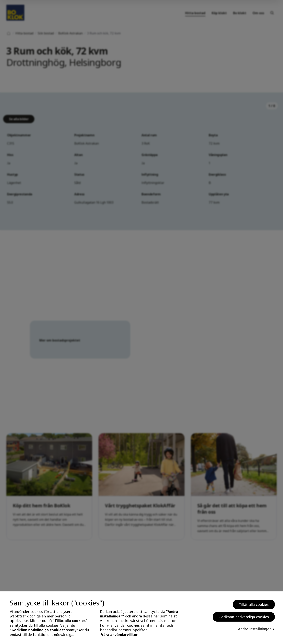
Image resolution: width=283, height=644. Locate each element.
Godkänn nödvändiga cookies (244, 617)
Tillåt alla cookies (254, 604)
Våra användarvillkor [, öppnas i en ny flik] (119, 635)
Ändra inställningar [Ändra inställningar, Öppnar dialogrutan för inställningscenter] (255, 629)
